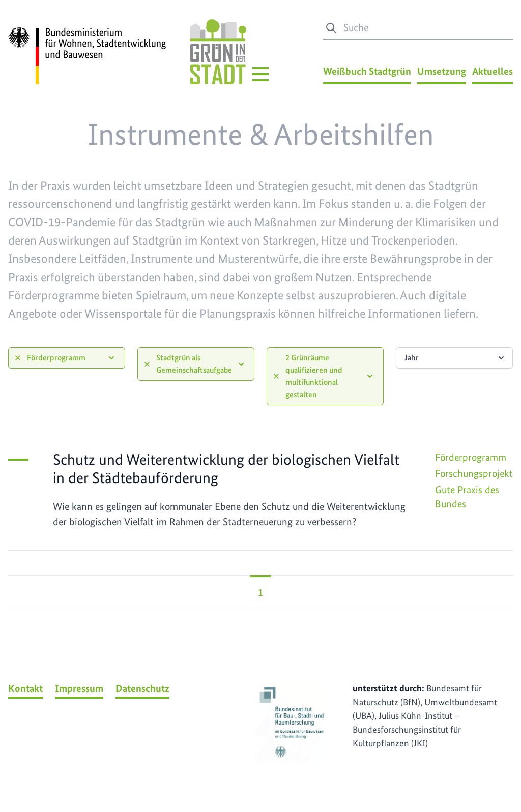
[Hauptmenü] (260, 74)
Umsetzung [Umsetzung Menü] (442, 71)
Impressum (79, 688)
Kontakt (25, 688)
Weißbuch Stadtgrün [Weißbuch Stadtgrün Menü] (367, 71)
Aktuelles (493, 71)
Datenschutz (142, 688)
